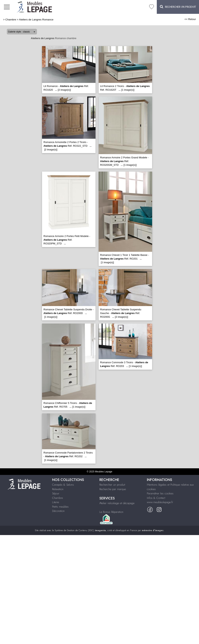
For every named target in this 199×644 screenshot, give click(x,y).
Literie (56, 502)
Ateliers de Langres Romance (36, 20)
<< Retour (190, 19)
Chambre (11, 20)
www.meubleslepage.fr (160, 502)
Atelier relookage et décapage (117, 503)
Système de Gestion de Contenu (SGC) (80, 530)
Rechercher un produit (112, 485)
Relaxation (58, 489)
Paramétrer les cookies (160, 493)
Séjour (56, 493)
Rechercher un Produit (178, 7)
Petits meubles (60, 507)
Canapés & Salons (63, 485)
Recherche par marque (113, 489)
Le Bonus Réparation (111, 512)
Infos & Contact (156, 498)
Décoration (58, 511)
